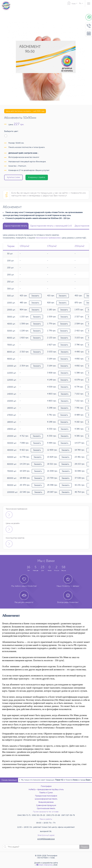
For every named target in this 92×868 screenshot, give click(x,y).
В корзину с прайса (37, 177)
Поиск (84, 847)
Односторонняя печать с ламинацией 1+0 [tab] (51, 226)
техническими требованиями (48, 238)
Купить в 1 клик (13, 177)
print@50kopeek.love (46, 839)
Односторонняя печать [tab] (16, 226)
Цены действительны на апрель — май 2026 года (25, 111)
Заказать (35, 296)
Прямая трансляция (9, 780)
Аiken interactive (45, 865)
